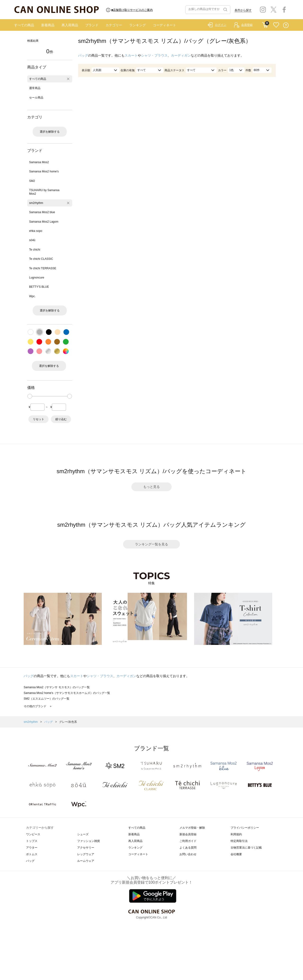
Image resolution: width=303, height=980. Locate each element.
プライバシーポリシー (245, 828)
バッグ (83, 55)
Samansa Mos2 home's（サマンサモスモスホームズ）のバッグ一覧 (67, 693)
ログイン (221, 25)
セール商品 (36, 98)
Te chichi (35, 250)
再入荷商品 (70, 25)
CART (265, 24)
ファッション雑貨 (89, 841)
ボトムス (32, 854)
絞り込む (61, 419)
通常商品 (35, 88)
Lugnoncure (37, 278)
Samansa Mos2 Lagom (44, 222)
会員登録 (247, 25)
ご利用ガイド (188, 841)
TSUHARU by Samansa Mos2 (44, 192)
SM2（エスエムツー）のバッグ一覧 (47, 699)
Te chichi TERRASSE (43, 268)
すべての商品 (24, 25)
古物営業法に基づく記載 (246, 848)
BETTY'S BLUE (39, 287)
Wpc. (32, 296)
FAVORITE (276, 25)
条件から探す (243, 10)
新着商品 (48, 25)
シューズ (83, 834)
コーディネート (165, 25)
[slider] (30, 396)
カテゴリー (114, 25)
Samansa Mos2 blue (42, 212)
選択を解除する (50, 132)
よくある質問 (188, 848)
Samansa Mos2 (39, 162)
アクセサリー (86, 848)
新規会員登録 (188, 834)
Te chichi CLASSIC (41, 259)
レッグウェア (86, 854)
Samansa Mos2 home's (44, 171)
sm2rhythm (36, 203)
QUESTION (286, 25)
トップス (32, 841)
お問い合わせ (188, 854)
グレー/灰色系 (68, 722)
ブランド (92, 25)
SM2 (32, 181)
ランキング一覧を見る (151, 544)
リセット (39, 419)
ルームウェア (86, 861)
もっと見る (151, 487)
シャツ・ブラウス (154, 55)
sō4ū (32, 240)
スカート (131, 55)
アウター (32, 848)
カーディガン (181, 55)
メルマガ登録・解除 (192, 828)
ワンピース (33, 834)
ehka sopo (36, 231)
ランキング (138, 25)
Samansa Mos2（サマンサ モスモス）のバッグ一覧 (57, 687)
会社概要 (236, 854)
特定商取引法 (239, 841)
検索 (225, 10)
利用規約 (236, 834)
